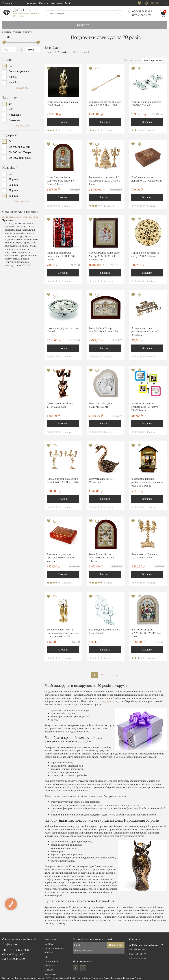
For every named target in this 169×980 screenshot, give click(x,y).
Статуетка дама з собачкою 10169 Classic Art (63, 102)
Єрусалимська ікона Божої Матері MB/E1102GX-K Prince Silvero (105, 255)
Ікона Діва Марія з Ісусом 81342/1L (20, 216)
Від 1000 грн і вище (20, 157)
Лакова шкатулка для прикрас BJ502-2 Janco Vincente (60, 557)
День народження (19, 70)
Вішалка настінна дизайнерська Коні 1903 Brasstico (145, 330)
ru (152, 3)
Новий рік (14, 82)
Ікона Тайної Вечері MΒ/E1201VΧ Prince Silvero (105, 329)
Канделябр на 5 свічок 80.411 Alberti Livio (145, 555)
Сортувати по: (132, 59)
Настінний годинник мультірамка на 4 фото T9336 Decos (145, 406)
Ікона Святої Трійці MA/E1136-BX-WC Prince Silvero (146, 632)
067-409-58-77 (141, 15)
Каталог (83, 24)
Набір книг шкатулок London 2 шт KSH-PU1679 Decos (61, 255)
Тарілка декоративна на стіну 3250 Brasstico (145, 253)
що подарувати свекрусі (108, 700)
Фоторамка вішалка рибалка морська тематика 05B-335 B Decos (147, 481)
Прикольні (14, 119)
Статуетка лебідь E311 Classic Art (102, 479)
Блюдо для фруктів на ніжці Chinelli (63, 329)
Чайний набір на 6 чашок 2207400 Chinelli (146, 102)
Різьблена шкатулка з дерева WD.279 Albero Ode (147, 178)
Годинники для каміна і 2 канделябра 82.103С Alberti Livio (105, 180)
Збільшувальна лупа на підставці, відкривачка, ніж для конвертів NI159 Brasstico (63, 632)
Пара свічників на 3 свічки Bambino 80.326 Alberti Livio (63, 479)
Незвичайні (15, 114)
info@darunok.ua (137, 957)
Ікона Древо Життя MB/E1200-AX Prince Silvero (101, 557)
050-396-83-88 (140, 11)
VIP (11, 108)
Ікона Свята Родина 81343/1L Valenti (100, 404)
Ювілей (13, 76)
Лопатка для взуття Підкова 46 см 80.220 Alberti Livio (105, 102)
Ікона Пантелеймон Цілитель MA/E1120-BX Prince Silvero (60, 180)
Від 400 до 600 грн (19, 146)
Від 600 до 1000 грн (20, 151)
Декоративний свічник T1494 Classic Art (60, 404)
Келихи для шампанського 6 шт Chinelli (105, 630)
